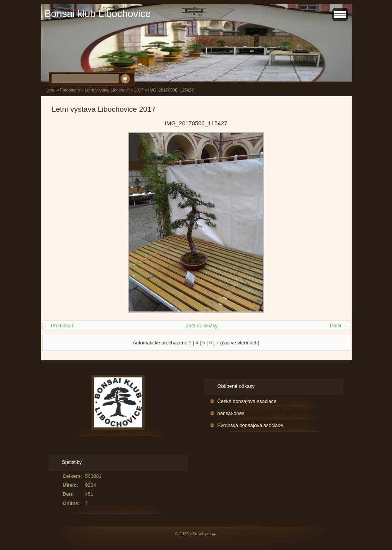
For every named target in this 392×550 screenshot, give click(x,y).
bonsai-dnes (231, 413)
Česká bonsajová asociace (247, 401)
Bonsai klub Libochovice (98, 14)
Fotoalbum (70, 90)
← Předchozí (59, 326)
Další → (339, 326)
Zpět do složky (201, 326)
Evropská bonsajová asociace (250, 425)
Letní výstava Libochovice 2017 (114, 90)
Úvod (51, 90)
